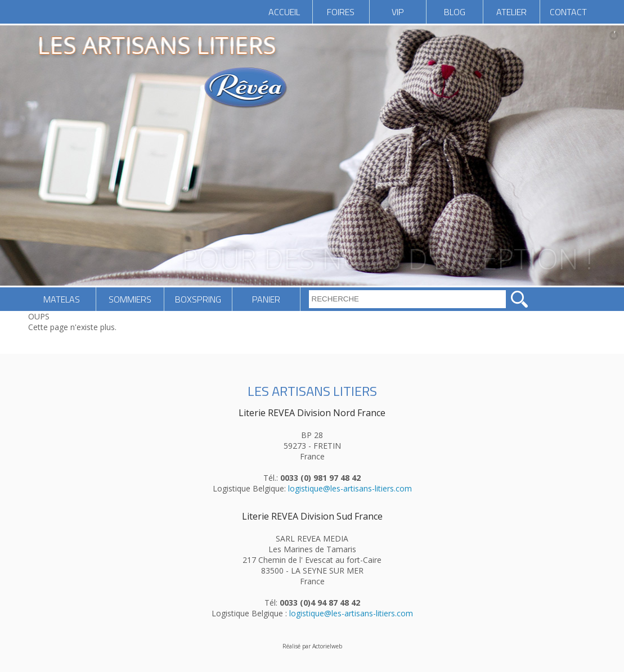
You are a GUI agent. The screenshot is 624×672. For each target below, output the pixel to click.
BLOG (455, 12)
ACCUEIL (284, 12)
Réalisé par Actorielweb (312, 646)
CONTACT (568, 12)
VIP (398, 12)
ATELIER (511, 12)
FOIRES (341, 12)
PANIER (266, 299)
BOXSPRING (198, 299)
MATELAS (62, 299)
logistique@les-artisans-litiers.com (350, 488)
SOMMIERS (130, 299)
